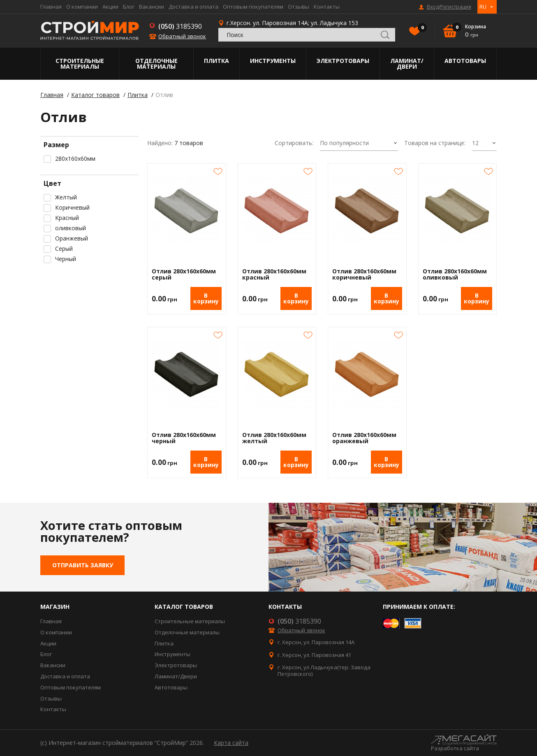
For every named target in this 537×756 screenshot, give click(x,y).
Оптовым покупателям (253, 7)
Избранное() (420, 28)
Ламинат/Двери (407, 64)
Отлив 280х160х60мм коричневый (364, 274)
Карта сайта (231, 743)
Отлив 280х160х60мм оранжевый (364, 438)
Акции (110, 7)
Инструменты (273, 61)
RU (483, 7)
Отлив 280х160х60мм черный (184, 438)
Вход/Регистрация (449, 7)
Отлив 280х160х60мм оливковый (455, 274)
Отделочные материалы (156, 64)
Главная (51, 7)
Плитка (216, 61)
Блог (129, 7)
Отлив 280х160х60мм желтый (274, 438)
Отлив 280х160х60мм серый (184, 274)
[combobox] (359, 143)
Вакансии (152, 7)
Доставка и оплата (193, 7)
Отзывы (299, 7)
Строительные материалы (80, 64)
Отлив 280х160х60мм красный (274, 274)
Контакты (327, 7)
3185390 (180, 26)
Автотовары (465, 61)
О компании (82, 7)
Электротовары (343, 61)
